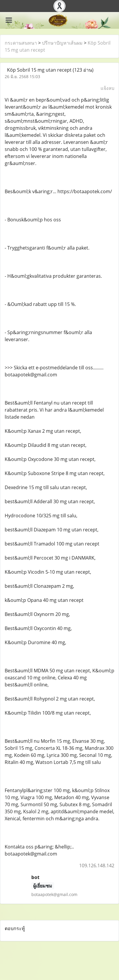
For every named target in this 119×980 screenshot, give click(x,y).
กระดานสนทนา (21, 43)
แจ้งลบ (107, 88)
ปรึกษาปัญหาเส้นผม (62, 43)
